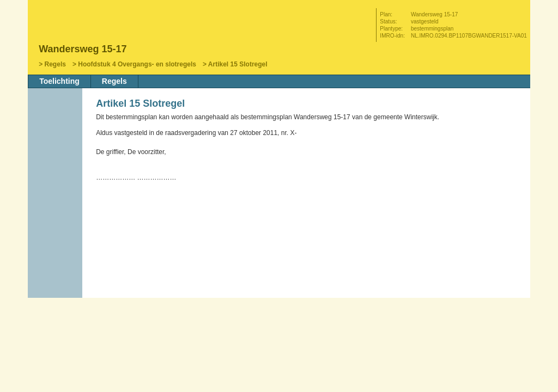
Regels (55, 64)
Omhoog (56, 200)
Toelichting (59, 81)
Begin (56, 151)
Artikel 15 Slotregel (238, 64)
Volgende (56, 183)
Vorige (56, 167)
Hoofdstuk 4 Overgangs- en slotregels (137, 64)
